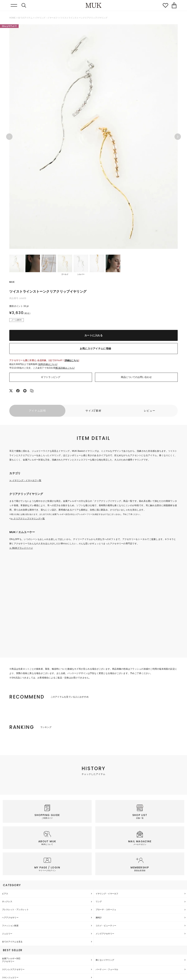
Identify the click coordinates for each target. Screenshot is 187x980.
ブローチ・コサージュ (106, 909)
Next (178, 137)
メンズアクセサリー (105, 934)
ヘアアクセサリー (10, 918)
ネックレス (7, 901)
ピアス (5, 894)
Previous (9, 137)
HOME (12, 18)
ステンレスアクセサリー (13, 969)
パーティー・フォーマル (107, 969)
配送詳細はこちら (65, 368)
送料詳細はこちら (48, 364)
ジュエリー (7, 934)
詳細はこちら (72, 360)
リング (99, 901)
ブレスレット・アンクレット (15, 909)
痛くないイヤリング (105, 960)
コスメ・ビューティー (106, 926)
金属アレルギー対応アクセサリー (11, 960)
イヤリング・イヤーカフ (46, 18)
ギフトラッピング (51, 377)
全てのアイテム (25, 18)
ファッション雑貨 (10, 926)
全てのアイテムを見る (12, 942)
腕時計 (99, 918)
